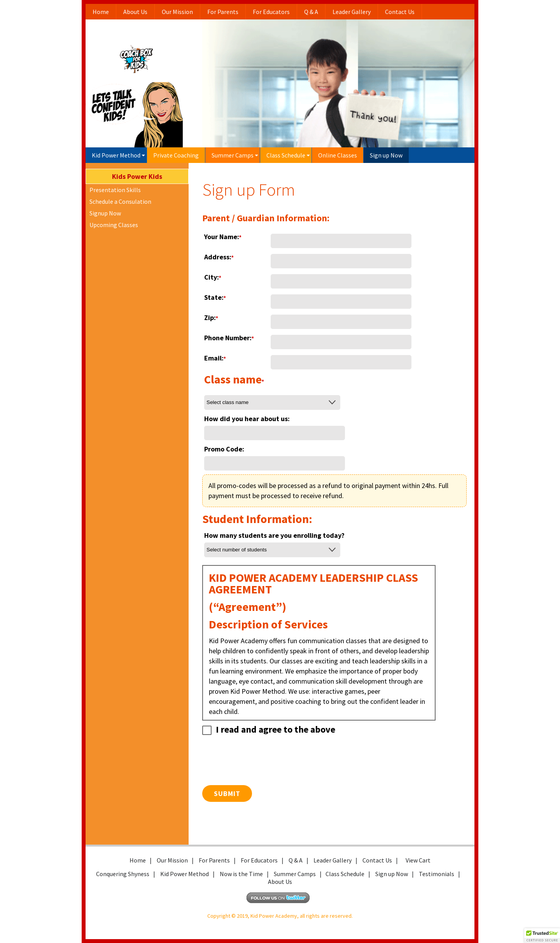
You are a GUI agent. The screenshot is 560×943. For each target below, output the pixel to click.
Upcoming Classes (114, 225)
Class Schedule (286, 155)
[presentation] (261, 766)
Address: (219, 257)
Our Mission (177, 12)
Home (101, 12)
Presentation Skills (115, 190)
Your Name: (223, 237)
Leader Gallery (352, 12)
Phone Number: (229, 338)
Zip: (211, 318)
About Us (135, 12)
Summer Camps (233, 155)
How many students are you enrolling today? (274, 535)
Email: (215, 358)
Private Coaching (176, 155)
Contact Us (400, 12)
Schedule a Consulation (120, 201)
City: (213, 277)
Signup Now (105, 213)
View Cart (418, 860)
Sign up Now (386, 155)
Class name (234, 380)
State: (215, 297)
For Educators (271, 12)
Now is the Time (241, 874)
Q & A (311, 12)
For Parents (223, 12)
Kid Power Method (116, 155)
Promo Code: (224, 449)
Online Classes (338, 155)
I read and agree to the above (269, 730)
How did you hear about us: (247, 419)
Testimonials (437, 874)
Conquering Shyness (123, 874)
